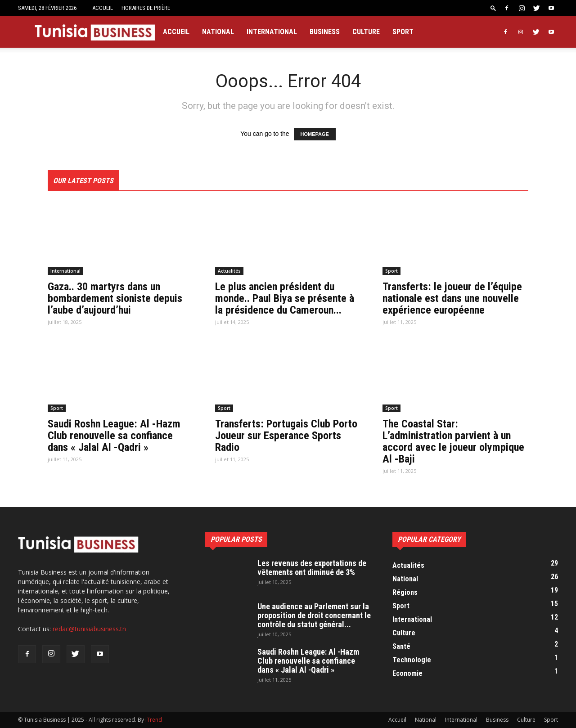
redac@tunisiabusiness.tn (89, 629)
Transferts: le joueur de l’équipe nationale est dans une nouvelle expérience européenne (452, 298)
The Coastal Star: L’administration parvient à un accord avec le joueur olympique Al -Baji (453, 441)
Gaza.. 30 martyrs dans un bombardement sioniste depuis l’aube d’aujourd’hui (115, 298)
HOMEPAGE (315, 134)
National (218, 32)
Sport (403, 32)
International (272, 32)
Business (325, 32)
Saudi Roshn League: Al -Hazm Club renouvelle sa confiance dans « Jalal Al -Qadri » (114, 436)
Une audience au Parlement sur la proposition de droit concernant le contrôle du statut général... (314, 615)
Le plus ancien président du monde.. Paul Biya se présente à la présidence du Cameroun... (285, 298)
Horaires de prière (146, 8)
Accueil (103, 8)
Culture (366, 32)
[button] (493, 8)
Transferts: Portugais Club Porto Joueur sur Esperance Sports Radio (286, 436)
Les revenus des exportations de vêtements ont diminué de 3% (312, 568)
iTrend (154, 720)
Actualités (229, 271)
